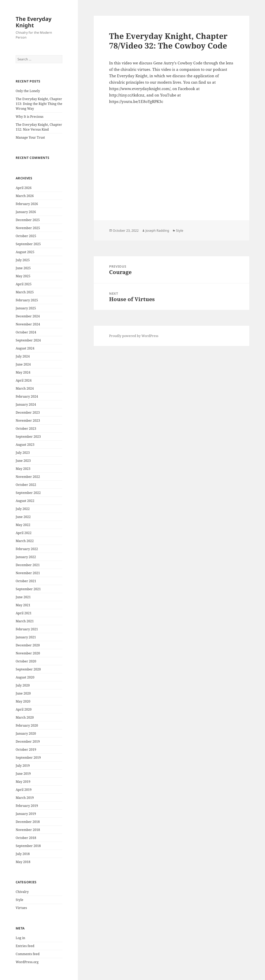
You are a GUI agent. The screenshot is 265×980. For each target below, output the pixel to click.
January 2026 (26, 212)
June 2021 (23, 597)
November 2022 (28, 477)
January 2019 (26, 814)
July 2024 (23, 356)
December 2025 (28, 220)
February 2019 (27, 806)
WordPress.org (27, 962)
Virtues (21, 908)
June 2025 (23, 268)
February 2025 (27, 300)
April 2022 (24, 533)
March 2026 (25, 196)
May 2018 (23, 862)
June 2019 (23, 774)
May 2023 (23, 469)
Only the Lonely (28, 91)
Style (19, 900)
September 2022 (28, 493)
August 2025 (25, 252)
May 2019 (23, 782)
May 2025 (23, 276)
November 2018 (28, 830)
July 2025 (23, 260)
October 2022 (26, 485)
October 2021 (26, 581)
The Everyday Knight (34, 22)
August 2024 (25, 348)
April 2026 (24, 188)
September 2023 (28, 437)
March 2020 (25, 717)
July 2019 (23, 766)
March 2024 (25, 388)
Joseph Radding (157, 231)
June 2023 (23, 461)
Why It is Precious (30, 117)
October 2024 (26, 332)
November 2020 (28, 653)
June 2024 (23, 364)
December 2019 (28, 741)
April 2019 (24, 790)
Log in (20, 938)
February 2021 (27, 629)
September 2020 (28, 669)
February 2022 (27, 549)
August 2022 (25, 501)
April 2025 (24, 284)
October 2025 (26, 236)
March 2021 (25, 621)
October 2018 (26, 838)
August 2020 (25, 677)
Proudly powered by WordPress (134, 336)
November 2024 (28, 324)
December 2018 (28, 822)
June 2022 (23, 517)
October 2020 (26, 661)
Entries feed (25, 946)
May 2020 (23, 701)
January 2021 (26, 637)
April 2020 (24, 709)
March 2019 (25, 798)
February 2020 (27, 725)
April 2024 (24, 380)
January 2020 (26, 733)
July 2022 (23, 509)
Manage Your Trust (30, 137)
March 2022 (25, 541)
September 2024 (28, 340)
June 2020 (23, 693)
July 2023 (23, 453)
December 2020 (28, 645)
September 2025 (28, 244)
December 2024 (28, 316)
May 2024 (23, 372)
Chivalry (22, 892)
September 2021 (28, 589)
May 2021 (23, 605)
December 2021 (28, 565)
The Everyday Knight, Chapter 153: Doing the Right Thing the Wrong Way (39, 104)
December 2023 (28, 412)
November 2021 (28, 573)
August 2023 (25, 445)
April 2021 (24, 613)
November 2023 (28, 420)
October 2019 (26, 749)
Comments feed (28, 954)
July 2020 (23, 685)
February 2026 (27, 204)
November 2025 (28, 228)
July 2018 (23, 854)
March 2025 (25, 292)
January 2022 (26, 557)
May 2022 (23, 525)
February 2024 (27, 396)
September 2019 (28, 758)
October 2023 (26, 429)
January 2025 (26, 308)
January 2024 (26, 404)
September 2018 (28, 846)
